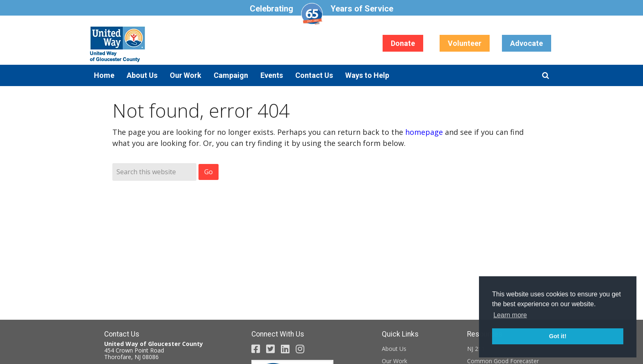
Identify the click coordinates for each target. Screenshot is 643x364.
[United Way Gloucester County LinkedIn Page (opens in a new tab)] (285, 349)
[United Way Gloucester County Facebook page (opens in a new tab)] (256, 349)
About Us (394, 349)
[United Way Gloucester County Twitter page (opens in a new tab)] (270, 349)
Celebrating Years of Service (321, 14)
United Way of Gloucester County (170, 44)
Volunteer (465, 43)
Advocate (527, 43)
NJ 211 (476, 349)
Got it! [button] (558, 336)
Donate (403, 43)
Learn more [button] (510, 315)
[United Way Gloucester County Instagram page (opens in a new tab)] (300, 349)
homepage (424, 132)
